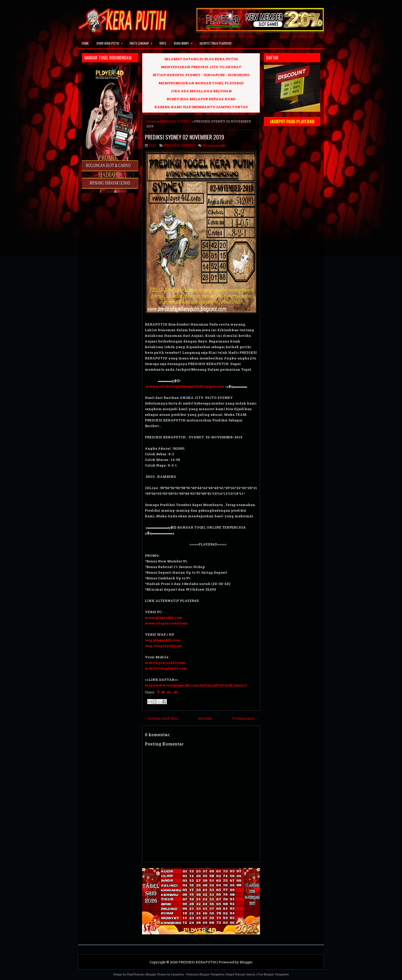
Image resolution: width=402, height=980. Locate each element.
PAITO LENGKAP (143, 42)
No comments (214, 145)
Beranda (205, 718)
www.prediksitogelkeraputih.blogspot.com (185, 386)
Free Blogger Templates (273, 974)
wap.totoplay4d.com (163, 646)
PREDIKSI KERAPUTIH (198, 962)
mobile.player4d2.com (165, 663)
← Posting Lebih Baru (161, 718)
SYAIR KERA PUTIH (111, 42)
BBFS (163, 43)
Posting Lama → (245, 718)
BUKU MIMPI (185, 42)
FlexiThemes (135, 974)
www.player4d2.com (164, 618)
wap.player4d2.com (163, 640)
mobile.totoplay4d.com (166, 668)
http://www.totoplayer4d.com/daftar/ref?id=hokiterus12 (196, 685)
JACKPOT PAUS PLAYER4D (215, 43)
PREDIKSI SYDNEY (175, 121)
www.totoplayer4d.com (166, 623)
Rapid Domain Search (241, 974)
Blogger (246, 962)
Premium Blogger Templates (205, 974)
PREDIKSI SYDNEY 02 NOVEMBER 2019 (184, 137)
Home (85, 43)
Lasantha (177, 974)
